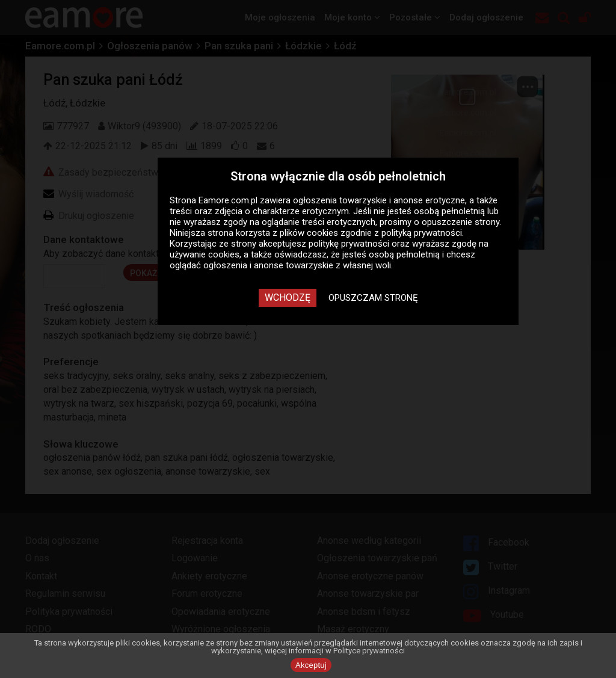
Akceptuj (311, 665)
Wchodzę (288, 297)
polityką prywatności (422, 233)
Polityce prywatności (369, 651)
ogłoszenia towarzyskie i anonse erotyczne (379, 200)
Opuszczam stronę (373, 298)
